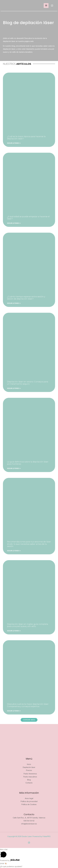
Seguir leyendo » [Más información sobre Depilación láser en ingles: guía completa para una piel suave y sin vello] (14, 631)
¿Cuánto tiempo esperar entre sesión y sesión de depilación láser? (26, 298)
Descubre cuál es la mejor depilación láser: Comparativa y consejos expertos (28, 705)
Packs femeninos (30, 774)
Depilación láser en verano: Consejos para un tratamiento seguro (28, 383)
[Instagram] (52, 6)
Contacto (29, 783)
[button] (29, 720)
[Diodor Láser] (7, 5)
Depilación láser (29, 767)
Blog (29, 780)
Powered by (10, 860)
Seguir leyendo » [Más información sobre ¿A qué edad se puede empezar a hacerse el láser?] (14, 223)
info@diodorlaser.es (29, 824)
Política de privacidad (29, 801)
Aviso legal (29, 798)
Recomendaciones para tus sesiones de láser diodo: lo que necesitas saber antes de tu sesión (29, 544)
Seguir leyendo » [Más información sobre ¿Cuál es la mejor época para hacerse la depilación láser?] (14, 143)
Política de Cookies (29, 804)
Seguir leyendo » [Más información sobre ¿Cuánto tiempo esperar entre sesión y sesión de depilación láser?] (14, 303)
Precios (29, 770)
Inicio (29, 764)
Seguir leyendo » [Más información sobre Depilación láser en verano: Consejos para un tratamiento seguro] (14, 388)
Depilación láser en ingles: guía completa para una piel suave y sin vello (28, 625)
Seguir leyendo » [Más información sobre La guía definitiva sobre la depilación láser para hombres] (14, 468)
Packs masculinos (30, 777)
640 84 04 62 (29, 821)
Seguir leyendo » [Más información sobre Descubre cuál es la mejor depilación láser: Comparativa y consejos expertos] (14, 711)
